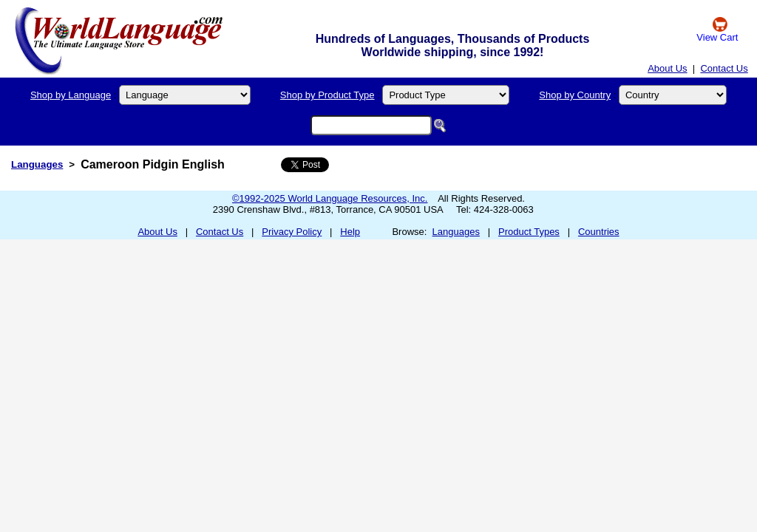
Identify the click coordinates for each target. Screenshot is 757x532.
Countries (599, 232)
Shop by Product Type (327, 95)
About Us (667, 68)
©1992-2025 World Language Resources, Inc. (330, 198)
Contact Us (724, 68)
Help (350, 232)
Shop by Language (71, 95)
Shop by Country (575, 95)
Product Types (529, 232)
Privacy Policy (292, 232)
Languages (37, 164)
